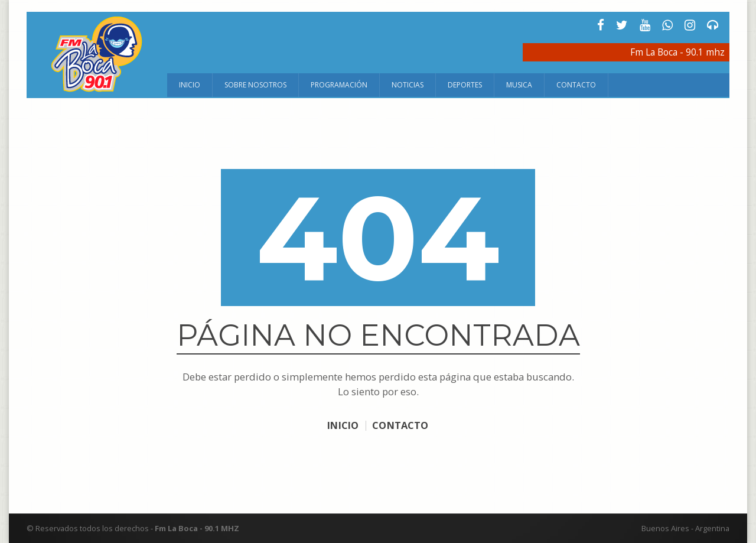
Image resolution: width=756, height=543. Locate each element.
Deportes (465, 85)
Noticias (408, 85)
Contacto (576, 85)
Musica (519, 85)
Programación (339, 85)
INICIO (340, 425)
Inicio (190, 85)
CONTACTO (402, 425)
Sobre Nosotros (255, 85)
